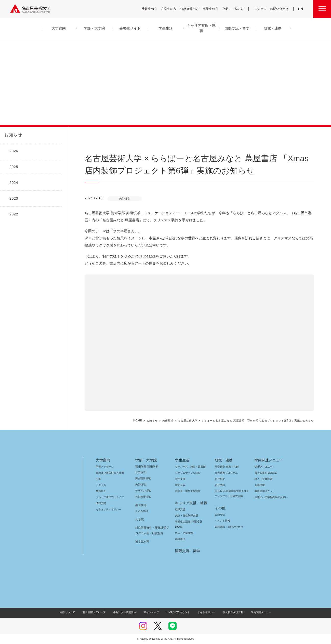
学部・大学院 (145, 460)
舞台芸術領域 (143, 478)
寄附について (71, 612)
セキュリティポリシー (107, 509)
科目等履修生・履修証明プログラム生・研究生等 (151, 530)
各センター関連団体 (127, 612)
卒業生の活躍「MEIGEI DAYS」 (191, 522)
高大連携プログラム (226, 473)
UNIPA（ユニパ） (263, 467)
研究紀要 (220, 479)
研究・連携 (223, 460)
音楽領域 (140, 472)
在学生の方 (172, 9)
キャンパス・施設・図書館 (188, 467)
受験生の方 (153, 9)
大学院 (140, 519)
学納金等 (180, 485)
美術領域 (173, 421)
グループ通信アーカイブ (109, 497)
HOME (143, 421)
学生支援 (180, 479)
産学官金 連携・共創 (226, 467)
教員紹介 (101, 491)
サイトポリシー (204, 612)
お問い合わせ (280, 9)
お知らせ (13, 135)
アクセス (261, 9)
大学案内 (103, 460)
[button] (199, 343)
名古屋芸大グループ (97, 612)
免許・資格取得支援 (186, 516)
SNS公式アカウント (177, 612)
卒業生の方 (214, 9)
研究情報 (220, 485)
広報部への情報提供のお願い (271, 497)
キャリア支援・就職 (189, 503)
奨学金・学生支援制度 (187, 491)
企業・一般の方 (235, 9)
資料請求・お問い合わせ (228, 527)
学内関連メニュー (268, 460)
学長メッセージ (104, 467)
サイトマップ (153, 612)
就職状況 (180, 539)
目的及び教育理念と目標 (110, 473)
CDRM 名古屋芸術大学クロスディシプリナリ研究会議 (232, 494)
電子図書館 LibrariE (266, 473)
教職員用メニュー (264, 491)
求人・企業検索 (183, 533)
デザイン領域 (143, 491)
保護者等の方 (193, 9)
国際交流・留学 (187, 551)
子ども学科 (141, 511)
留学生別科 (142, 541)
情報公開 (101, 503)
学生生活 (182, 460)
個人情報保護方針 (230, 612)
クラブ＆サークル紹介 (187, 473)
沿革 (98, 479)
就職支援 (180, 509)
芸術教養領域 (143, 497)
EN (301, 9)
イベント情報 (222, 521)
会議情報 (260, 485)
